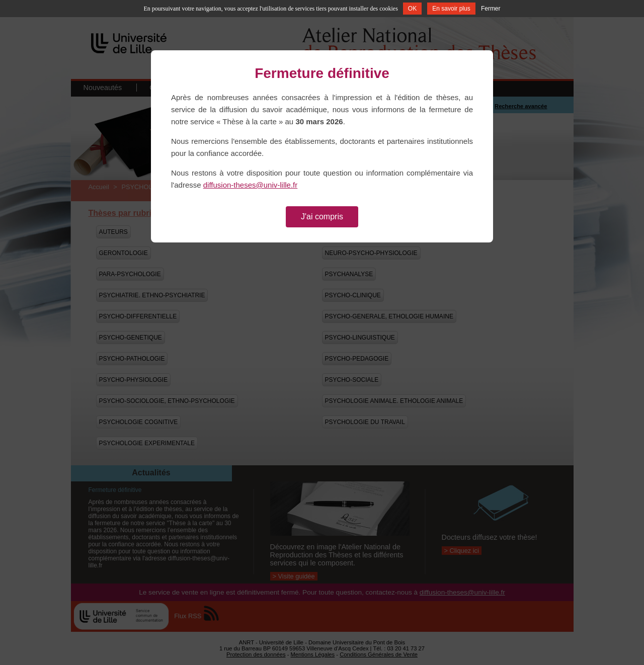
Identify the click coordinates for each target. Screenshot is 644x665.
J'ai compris (322, 217)
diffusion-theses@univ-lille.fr (251, 185)
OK (412, 9)
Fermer (491, 9)
